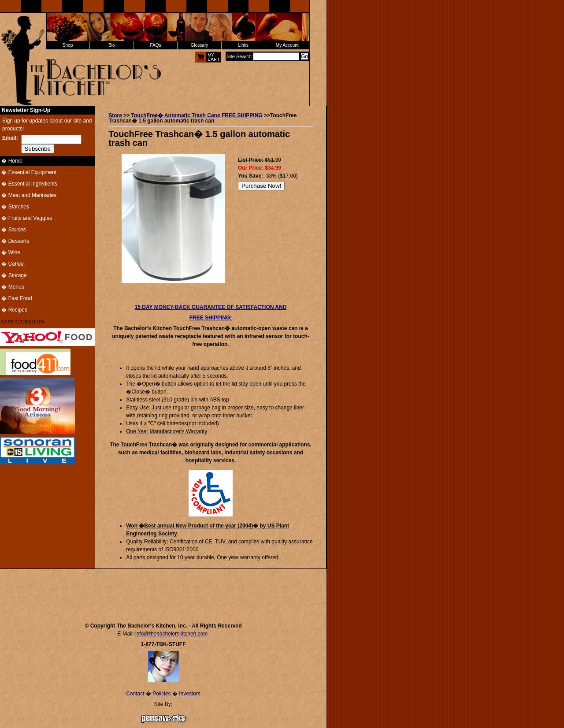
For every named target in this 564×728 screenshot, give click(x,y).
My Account (287, 45)
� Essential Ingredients (29, 184)
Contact (135, 694)
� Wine (10, 253)
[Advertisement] (163, 591)
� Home (11, 161)
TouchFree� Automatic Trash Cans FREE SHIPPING (197, 115)
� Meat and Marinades (28, 195)
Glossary (199, 45)
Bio (111, 45)
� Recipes (14, 310)
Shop (68, 45)
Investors (190, 694)
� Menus (12, 287)
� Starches (15, 207)
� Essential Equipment (28, 172)
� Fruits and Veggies (26, 218)
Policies (161, 694)
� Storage (13, 275)
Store (115, 115)
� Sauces (13, 230)
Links (243, 45)
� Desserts (15, 241)
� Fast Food (16, 298)
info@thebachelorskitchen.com (171, 634)
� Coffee (12, 264)
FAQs (155, 45)
